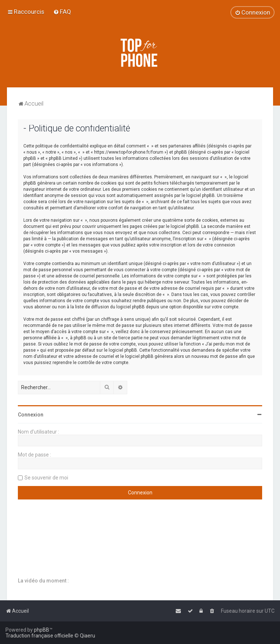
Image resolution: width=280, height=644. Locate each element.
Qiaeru (87, 636)
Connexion (31, 415)
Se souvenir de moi (46, 478)
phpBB (42, 630)
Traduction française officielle (39, 636)
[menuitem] (62, 12)
